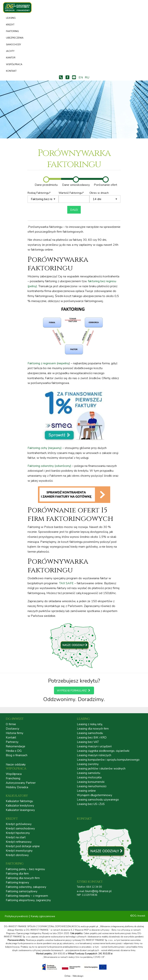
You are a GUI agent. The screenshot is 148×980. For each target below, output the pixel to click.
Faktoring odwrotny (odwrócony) (49, 466)
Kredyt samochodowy (20, 829)
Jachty (10, 51)
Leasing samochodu (90, 733)
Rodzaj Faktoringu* (43, 197)
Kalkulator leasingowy (20, 810)
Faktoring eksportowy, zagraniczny (28, 900)
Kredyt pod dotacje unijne (23, 846)
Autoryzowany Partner (21, 783)
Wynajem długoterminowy (95, 795)
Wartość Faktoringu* (74, 197)
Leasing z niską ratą (90, 724)
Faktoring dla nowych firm (23, 878)
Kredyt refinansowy (19, 842)
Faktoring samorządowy (22, 891)
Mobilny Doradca (17, 787)
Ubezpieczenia (15, 38)
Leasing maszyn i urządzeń (94, 746)
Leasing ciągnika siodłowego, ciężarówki (103, 751)
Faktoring (12, 31)
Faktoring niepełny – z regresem (27, 896)
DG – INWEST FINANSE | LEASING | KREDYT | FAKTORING (19, 8)
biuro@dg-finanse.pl (98, 891)
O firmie (11, 724)
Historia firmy (15, 733)
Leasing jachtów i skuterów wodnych (101, 769)
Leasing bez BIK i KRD (92, 738)
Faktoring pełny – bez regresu (25, 869)
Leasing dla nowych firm (93, 729)
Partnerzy (12, 742)
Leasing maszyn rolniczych (94, 755)
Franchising (13, 778)
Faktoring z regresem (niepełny (48, 363)
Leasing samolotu (89, 773)
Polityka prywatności (17, 916)
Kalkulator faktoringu (19, 801)
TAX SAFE (66, 583)
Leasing (11, 18)
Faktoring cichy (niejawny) (45, 448)
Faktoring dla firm (17, 874)
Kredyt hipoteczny (18, 833)
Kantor (11, 58)
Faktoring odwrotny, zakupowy (26, 887)
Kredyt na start (16, 837)
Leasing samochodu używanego (98, 800)
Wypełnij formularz (74, 690)
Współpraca (14, 64)
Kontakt (11, 71)
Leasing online (86, 791)
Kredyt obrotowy (17, 855)
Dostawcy (13, 729)
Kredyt (10, 25)
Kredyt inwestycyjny (19, 851)
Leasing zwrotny (88, 764)
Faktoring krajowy (17, 883)
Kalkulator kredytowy (20, 806)
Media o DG (14, 751)
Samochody (13, 45)
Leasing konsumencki (91, 782)
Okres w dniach (105, 197)
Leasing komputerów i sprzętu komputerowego (108, 760)
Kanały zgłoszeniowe (43, 916)
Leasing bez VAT (88, 742)
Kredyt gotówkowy (19, 824)
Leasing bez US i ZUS (91, 804)
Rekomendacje (16, 746)
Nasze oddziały (16, 764)
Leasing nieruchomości (92, 786)
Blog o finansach (17, 755)
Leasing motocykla (89, 778)
